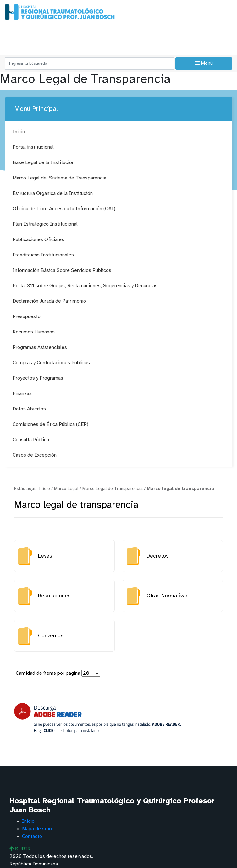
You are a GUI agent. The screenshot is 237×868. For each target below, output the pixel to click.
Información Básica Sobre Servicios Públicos (62, 270)
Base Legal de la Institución (44, 163)
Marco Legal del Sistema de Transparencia (59, 178)
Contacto (32, 836)
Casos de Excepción (35, 455)
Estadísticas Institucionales (43, 255)
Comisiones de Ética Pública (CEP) (50, 424)
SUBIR (20, 849)
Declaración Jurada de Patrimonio (49, 301)
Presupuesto (27, 317)
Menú (204, 63)
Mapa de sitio (37, 829)
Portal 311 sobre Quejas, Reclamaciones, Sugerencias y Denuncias (85, 286)
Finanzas (22, 394)
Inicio (19, 132)
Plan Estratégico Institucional (45, 224)
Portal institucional (33, 147)
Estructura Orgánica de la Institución (53, 193)
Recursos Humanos (34, 332)
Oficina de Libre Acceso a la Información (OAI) (64, 209)
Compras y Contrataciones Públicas (51, 363)
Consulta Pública (31, 440)
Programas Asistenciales (40, 347)
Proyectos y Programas (38, 378)
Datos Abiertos (29, 409)
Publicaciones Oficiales (38, 240)
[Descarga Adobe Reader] (97, 718)
